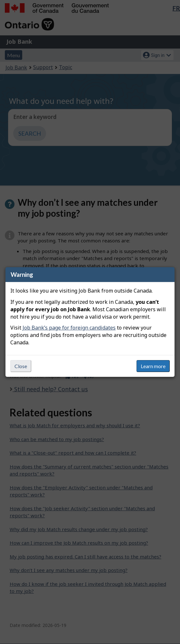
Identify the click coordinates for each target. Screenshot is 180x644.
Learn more (153, 366)
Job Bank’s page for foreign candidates (69, 328)
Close (21, 366)
